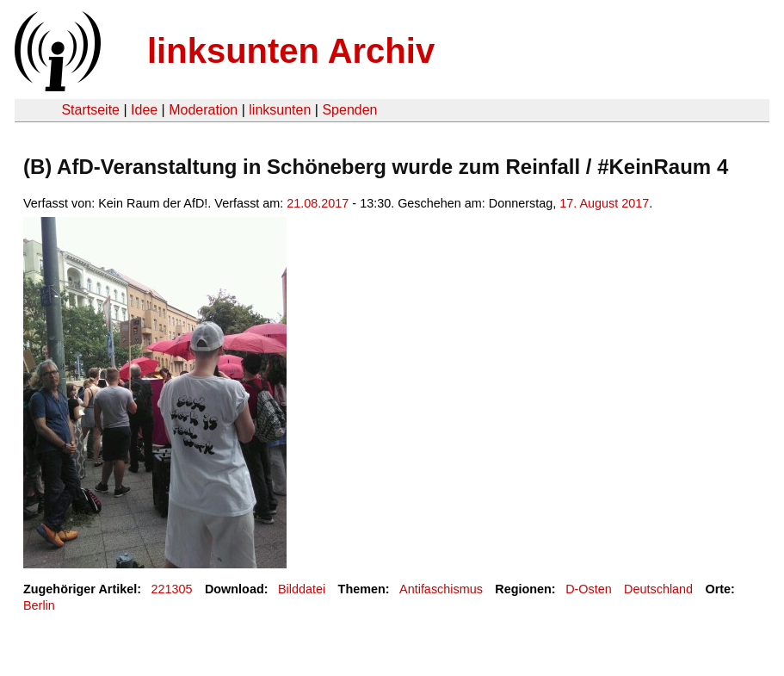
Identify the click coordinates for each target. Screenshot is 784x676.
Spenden (349, 110)
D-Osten (589, 589)
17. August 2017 (604, 203)
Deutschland (658, 589)
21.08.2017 (318, 203)
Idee (144, 110)
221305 (172, 589)
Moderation (203, 110)
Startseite (90, 110)
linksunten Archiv (291, 51)
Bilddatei (302, 589)
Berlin (39, 605)
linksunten (280, 110)
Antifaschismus (441, 589)
